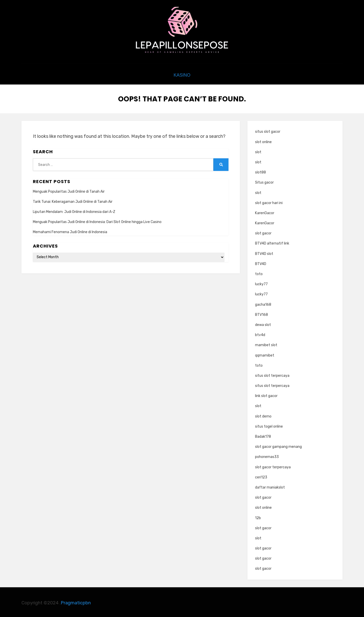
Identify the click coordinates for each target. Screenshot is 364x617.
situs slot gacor (268, 131)
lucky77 (261, 283)
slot (258, 151)
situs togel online (269, 425)
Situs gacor (264, 181)
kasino (182, 75)
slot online (263, 141)
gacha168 (263, 303)
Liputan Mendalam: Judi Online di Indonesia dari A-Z (74, 211)
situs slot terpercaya (272, 374)
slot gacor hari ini (269, 202)
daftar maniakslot (270, 486)
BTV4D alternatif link (272, 242)
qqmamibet (265, 354)
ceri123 (261, 476)
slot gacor (263, 232)
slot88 (260, 171)
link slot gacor (266, 395)
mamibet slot (266, 344)
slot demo (263, 415)
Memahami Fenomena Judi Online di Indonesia (70, 231)
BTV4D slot (264, 252)
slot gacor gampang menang (278, 445)
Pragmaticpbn (76, 602)
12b (258, 517)
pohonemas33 (267, 456)
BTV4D (261, 263)
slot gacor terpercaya (273, 466)
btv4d (260, 334)
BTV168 (261, 313)
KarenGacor (265, 212)
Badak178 (263, 435)
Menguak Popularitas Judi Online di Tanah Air (69, 190)
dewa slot (263, 324)
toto (259, 273)
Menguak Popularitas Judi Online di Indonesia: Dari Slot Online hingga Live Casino (97, 221)
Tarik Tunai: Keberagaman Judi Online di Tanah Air (73, 200)
